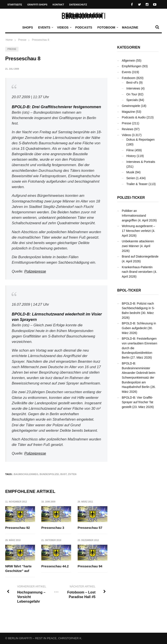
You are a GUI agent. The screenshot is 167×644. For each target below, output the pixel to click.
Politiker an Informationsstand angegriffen (134, 215)
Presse (12, 49)
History (131, 156)
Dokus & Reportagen (140, 140)
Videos (64, 27)
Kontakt (58, 5)
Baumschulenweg (26, 474)
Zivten (72, 474)
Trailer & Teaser (137, 184)
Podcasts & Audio (134, 117)
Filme (130, 150)
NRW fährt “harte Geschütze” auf (18, 568)
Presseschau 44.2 (55, 566)
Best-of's (132, 83)
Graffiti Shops (37, 5)
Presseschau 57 (90, 528)
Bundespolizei (49, 474)
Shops (28, 27)
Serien (131, 178)
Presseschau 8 (41, 40)
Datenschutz (78, 5)
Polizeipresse (35, 271)
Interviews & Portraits (141, 162)
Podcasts (84, 27)
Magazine (130, 27)
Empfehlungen (132, 66)
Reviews (128, 129)
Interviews (133, 88)
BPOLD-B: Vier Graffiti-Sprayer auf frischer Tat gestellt (137, 402)
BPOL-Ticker (129, 290)
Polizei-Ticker (131, 198)
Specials (132, 100)
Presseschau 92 (18, 528)
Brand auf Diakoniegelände (140, 256)
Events (45, 27)
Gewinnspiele (131, 106)
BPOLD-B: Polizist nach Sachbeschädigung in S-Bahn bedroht (138, 308)
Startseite (15, 5)
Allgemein (128, 61)
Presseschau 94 (90, 566)
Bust (63, 474)
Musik (130, 172)
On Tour (132, 94)
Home (9, 40)
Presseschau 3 (53, 528)
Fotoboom (107, 27)
